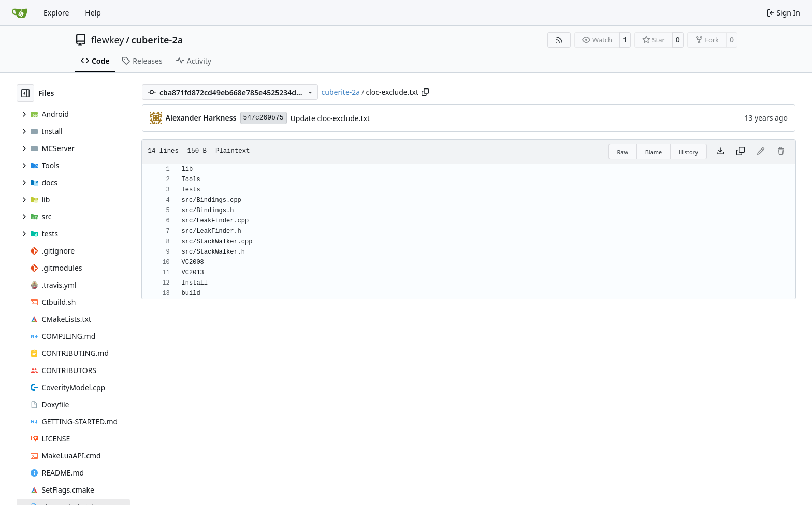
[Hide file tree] (25, 93)
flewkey (107, 40)
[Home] (20, 13)
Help (93, 13)
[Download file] (720, 152)
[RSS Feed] (559, 40)
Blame (654, 152)
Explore (56, 13)
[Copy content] (741, 152)
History (688, 152)
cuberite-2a (157, 40)
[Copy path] (425, 92)
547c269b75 (264, 118)
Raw (623, 152)
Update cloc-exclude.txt (330, 118)
